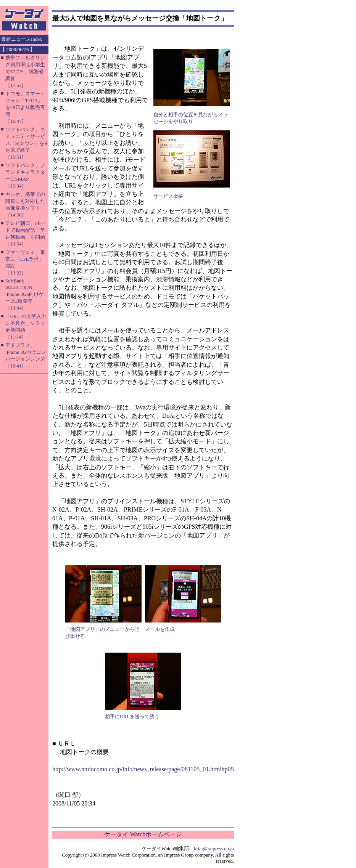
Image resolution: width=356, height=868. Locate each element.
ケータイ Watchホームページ (143, 834)
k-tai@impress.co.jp (214, 848)
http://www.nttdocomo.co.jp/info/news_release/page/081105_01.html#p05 (143, 769)
